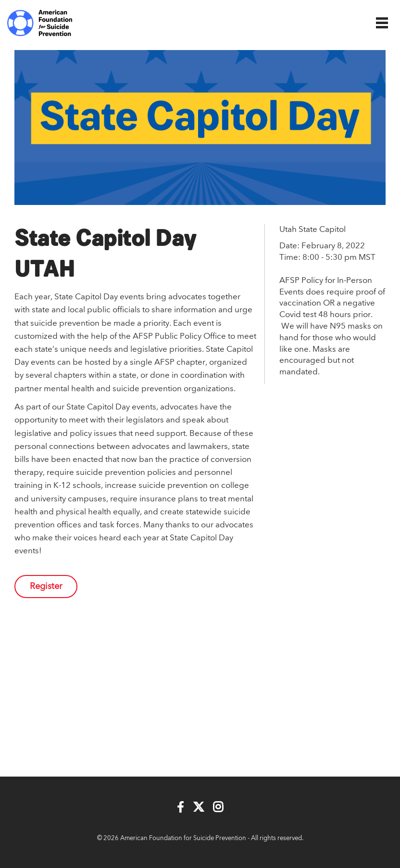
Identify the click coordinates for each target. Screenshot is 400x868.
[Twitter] (199, 808)
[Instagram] (218, 808)
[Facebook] (181, 808)
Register (46, 587)
